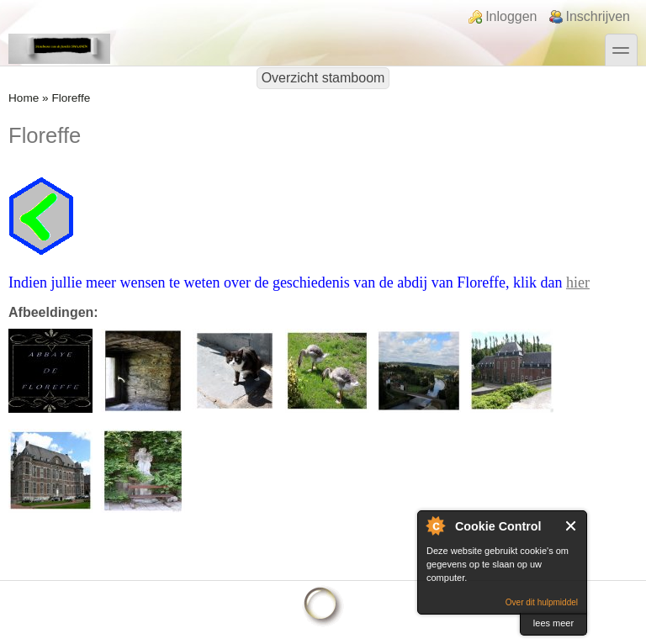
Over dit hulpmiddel (542, 602)
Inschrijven (598, 16)
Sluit (572, 526)
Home (24, 98)
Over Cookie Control (435, 525)
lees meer (553, 623)
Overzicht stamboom (323, 78)
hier (578, 282)
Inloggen (511, 16)
